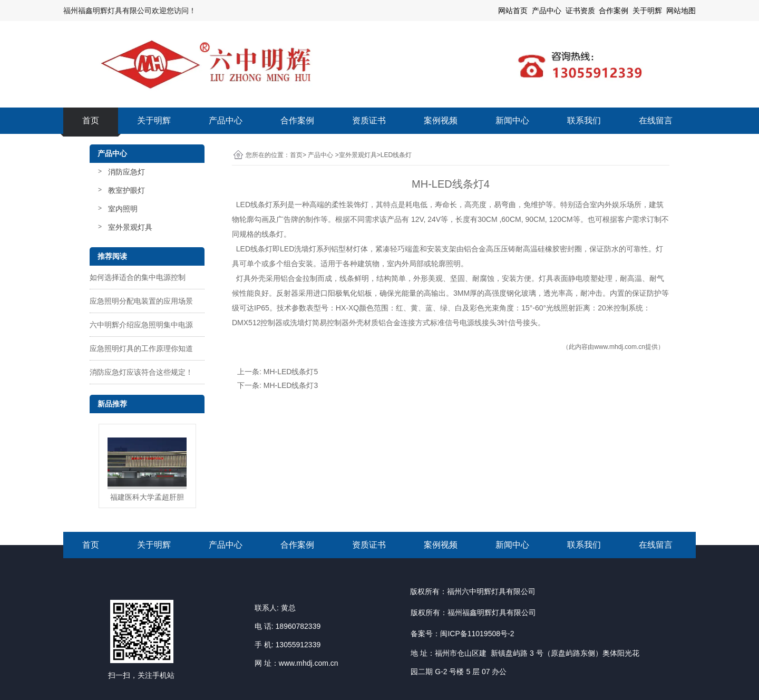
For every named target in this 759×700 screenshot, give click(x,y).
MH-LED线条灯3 (291, 385)
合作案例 (297, 120)
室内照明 (123, 209)
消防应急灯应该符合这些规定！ (141, 372)
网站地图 (681, 11)
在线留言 (656, 120)
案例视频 (441, 120)
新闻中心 (512, 120)
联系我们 (584, 120)
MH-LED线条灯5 (291, 372)
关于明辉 (647, 11)
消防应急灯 (126, 172)
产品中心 (226, 120)
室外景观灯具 (130, 227)
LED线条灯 (253, 205)
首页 (91, 120)
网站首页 (513, 11)
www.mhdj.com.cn (620, 347)
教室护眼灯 (126, 190)
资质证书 (369, 120)
